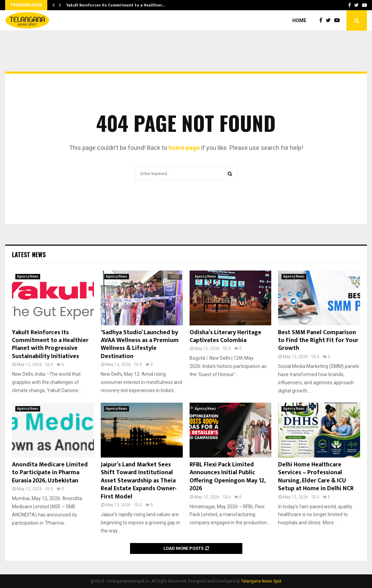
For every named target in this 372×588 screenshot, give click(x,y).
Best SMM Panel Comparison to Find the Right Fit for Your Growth (318, 341)
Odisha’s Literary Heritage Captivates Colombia (225, 336)
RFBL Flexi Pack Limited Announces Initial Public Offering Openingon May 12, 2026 (227, 477)
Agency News (28, 276)
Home (299, 20)
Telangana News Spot (261, 581)
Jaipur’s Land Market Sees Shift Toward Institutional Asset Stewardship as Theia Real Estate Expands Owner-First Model (139, 481)
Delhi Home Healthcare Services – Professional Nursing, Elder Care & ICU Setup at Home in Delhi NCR (316, 477)
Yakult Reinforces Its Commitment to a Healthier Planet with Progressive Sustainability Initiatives (50, 344)
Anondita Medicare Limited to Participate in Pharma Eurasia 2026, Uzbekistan (50, 473)
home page (184, 148)
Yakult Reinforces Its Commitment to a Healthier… (116, 5)
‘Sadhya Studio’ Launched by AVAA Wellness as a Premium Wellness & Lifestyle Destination (140, 344)
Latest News (29, 254)
